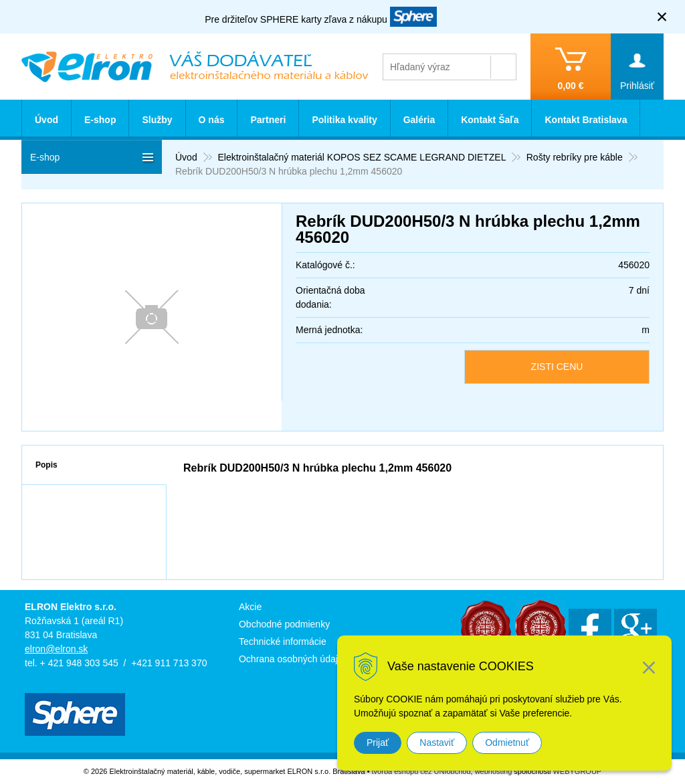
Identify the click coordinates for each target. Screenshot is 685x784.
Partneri (268, 120)
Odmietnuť (507, 743)
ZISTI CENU (557, 367)
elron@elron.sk (56, 649)
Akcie (250, 607)
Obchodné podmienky (284, 624)
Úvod (46, 120)
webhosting (494, 771)
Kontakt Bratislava (586, 120)
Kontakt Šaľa (490, 120)
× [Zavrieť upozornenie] (662, 16)
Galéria (419, 120)
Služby (157, 120)
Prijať (378, 743)
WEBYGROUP (577, 771)
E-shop (100, 120)
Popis (46, 465)
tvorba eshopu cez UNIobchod (421, 771)
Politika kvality (344, 120)
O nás (212, 120)
